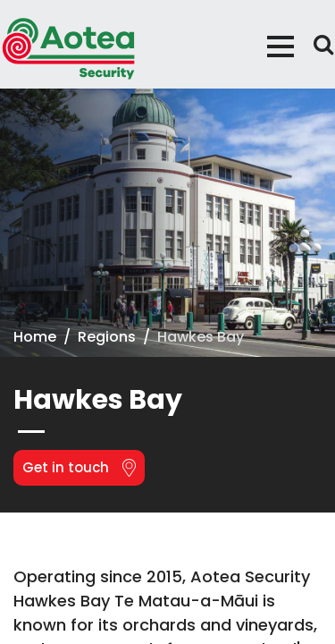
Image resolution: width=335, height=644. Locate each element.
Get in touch (79, 467)
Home (35, 337)
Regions (107, 337)
